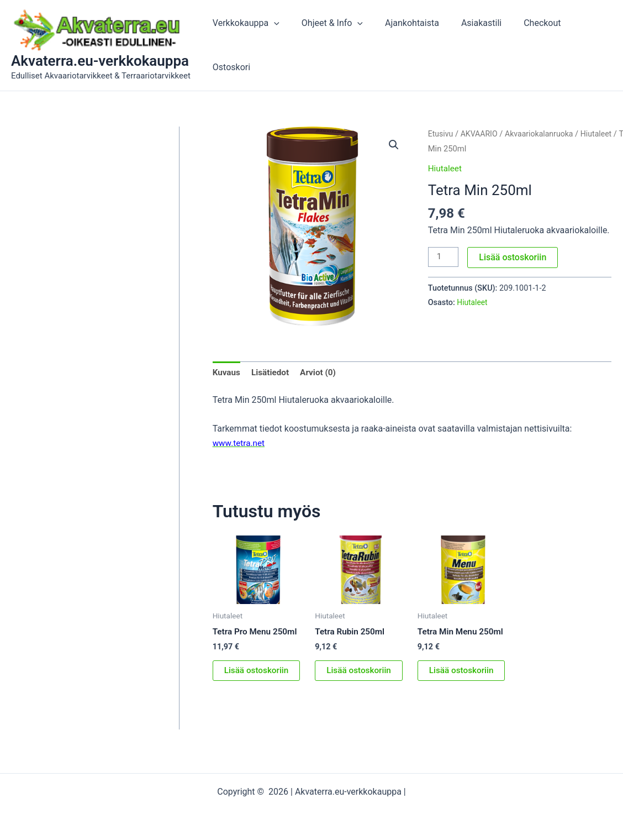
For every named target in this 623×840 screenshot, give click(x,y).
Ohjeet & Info (332, 45)
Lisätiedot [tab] (272, 373)
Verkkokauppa (250, 45)
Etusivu (441, 134)
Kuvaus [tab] (227, 373)
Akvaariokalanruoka (543, 134)
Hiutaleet (603, 134)
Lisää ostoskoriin (514, 257)
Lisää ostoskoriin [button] (258, 672)
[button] (278, 45)
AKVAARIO (481, 134)
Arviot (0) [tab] (322, 373)
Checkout (529, 45)
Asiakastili (472, 45)
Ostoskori (584, 45)
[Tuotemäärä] (444, 257)
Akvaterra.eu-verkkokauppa (100, 61)
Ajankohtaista (408, 45)
